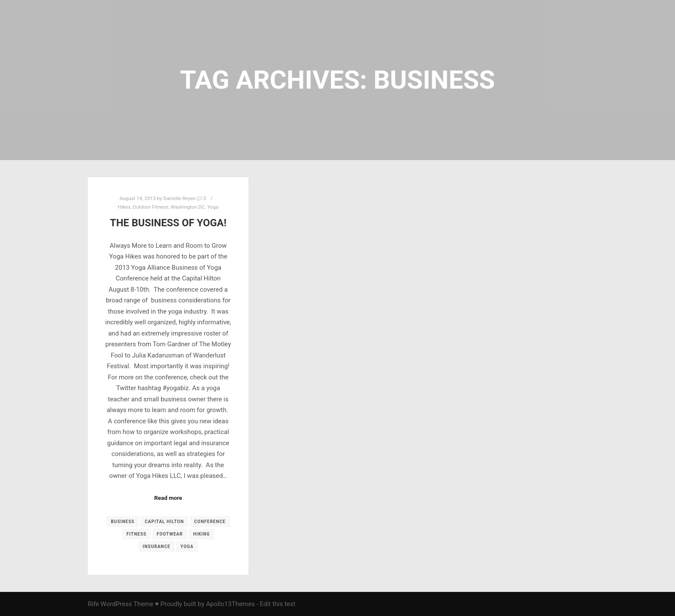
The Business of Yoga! (168, 223)
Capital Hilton (164, 522)
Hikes (124, 207)
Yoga (213, 207)
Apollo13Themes (230, 604)
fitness (136, 534)
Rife (93, 604)
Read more (168, 498)
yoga (187, 547)
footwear (170, 534)
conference (210, 522)
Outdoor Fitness (150, 207)
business (122, 522)
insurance (157, 547)
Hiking (201, 534)
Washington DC (188, 207)
